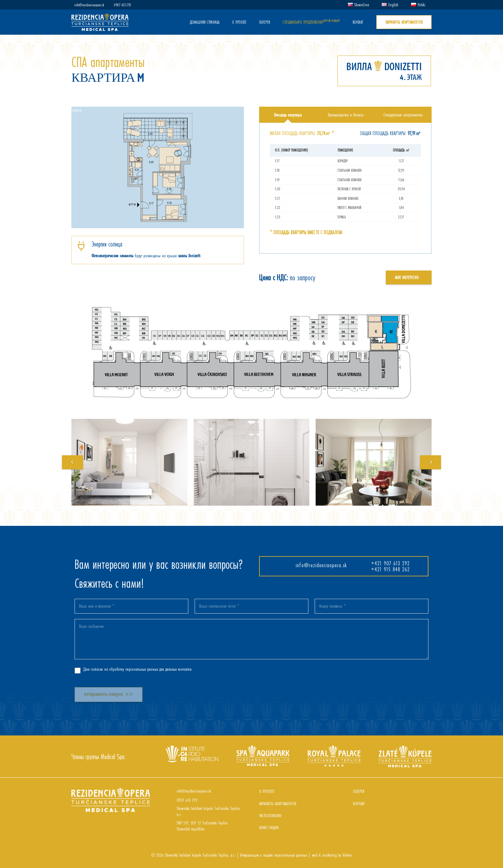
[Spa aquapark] (263, 749)
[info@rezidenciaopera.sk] (171, 791)
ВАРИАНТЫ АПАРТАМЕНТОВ (278, 803)
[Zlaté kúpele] (405, 749)
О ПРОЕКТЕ (267, 791)
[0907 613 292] (171, 800)
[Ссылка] (100, 22)
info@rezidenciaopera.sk (321, 565)
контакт (359, 803)
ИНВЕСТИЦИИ (269, 827)
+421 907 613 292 (390, 563)
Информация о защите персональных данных (273, 855)
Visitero (347, 855)
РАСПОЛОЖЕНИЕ (270, 815)
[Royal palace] (334, 749)
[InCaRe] (192, 749)
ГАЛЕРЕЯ (359, 791)
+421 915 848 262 (390, 569)
